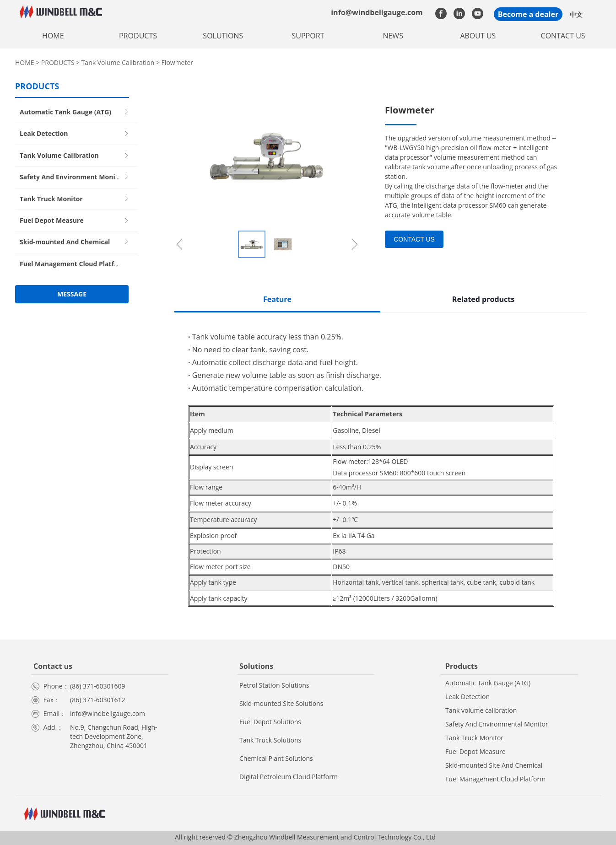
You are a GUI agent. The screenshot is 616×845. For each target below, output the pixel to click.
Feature (277, 299)
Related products (483, 299)
